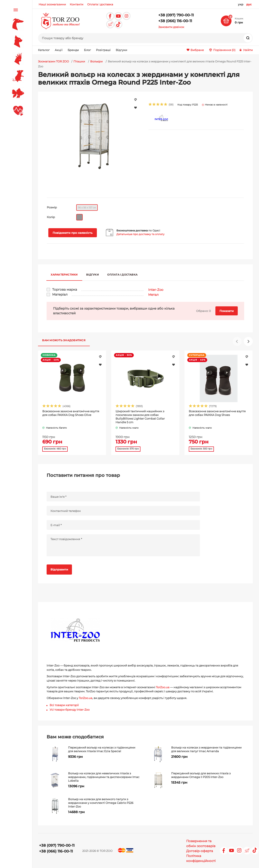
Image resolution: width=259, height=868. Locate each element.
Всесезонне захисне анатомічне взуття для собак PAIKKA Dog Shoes (217, 413)
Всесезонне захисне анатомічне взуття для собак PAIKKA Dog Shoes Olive (71, 413)
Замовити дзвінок (171, 27)
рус (249, 4)
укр (241, 4)
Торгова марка (65, 289)
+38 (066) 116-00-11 (175, 21)
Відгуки (121, 50)
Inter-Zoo (156, 289)
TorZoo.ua (163, 687)
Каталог (44, 50)
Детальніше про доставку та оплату (140, 234)
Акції (59, 50)
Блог (87, 50)
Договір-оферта (200, 851)
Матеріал (60, 294)
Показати (227, 311)
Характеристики (64, 274)
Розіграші (103, 50)
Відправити (59, 569)
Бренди (73, 50)
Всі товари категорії (64, 705)
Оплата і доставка (123, 274)
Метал (153, 294)
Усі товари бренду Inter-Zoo (70, 709)
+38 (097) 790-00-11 (176, 15)
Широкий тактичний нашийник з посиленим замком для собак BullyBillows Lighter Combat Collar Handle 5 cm (140, 417)
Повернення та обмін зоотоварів (201, 843)
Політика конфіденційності (201, 858)
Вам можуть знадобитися (64, 340)
